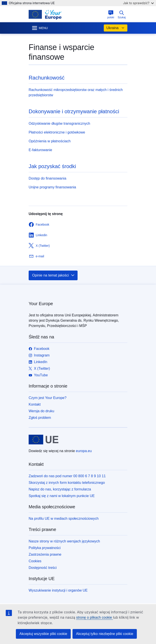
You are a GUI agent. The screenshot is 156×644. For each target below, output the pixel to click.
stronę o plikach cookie (94, 617)
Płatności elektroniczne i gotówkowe (57, 132)
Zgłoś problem (40, 418)
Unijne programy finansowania (52, 187)
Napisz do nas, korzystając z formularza (60, 489)
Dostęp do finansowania (47, 178)
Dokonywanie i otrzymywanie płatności (74, 111)
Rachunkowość (47, 78)
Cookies (35, 561)
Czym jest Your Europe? (48, 398)
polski (111, 15)
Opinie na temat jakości (54, 275)
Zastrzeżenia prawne (45, 554)
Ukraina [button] (116, 28)
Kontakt (35, 404)
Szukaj (122, 15)
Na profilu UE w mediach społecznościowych (64, 519)
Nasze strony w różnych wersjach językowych (64, 541)
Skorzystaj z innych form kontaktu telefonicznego (67, 483)
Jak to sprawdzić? (138, 3)
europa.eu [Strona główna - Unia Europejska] (84, 451)
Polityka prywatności (45, 548)
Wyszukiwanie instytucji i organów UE (58, 590)
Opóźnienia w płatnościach (50, 141)
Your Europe (41, 304)
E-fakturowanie (40, 150)
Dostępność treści (43, 568)
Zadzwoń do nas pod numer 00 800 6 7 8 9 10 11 (67, 476)
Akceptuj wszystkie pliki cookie (43, 634)
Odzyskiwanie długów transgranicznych (59, 123)
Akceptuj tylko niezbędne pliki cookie (105, 634)
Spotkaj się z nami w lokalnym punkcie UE (62, 496)
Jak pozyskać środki (52, 166)
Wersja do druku (41, 411)
